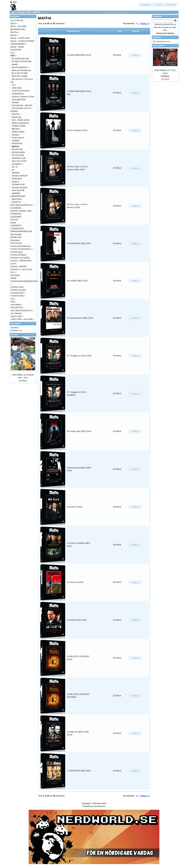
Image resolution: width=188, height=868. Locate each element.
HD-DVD (14, 220)
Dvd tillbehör (16, 208)
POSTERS (15, 275)
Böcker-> (15, 35)
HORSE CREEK (19, 126)
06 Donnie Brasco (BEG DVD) (80, 318)
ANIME (15, 64)
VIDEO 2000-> (17, 316)
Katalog (21, 12)
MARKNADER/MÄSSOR (21, 231)
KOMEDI (16, 141)
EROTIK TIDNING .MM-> (22, 211)
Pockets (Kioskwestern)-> (22, 249)
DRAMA (15, 102)
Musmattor (15, 240)
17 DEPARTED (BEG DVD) (79, 771)
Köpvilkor (15, 328)
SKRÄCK (16, 173)
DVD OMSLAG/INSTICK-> (22, 205)
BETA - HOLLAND (19, 26)
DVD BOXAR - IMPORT (22, 105)
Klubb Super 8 (18, 138)
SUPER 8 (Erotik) (18, 290)
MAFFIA (37, 12)
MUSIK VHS (16, 237)
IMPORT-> (16, 129)
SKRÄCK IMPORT (20, 176)
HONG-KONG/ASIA (20, 123)
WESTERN (17, 199)
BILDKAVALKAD (18, 29)
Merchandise (16, 234)
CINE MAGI (17, 88)
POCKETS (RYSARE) (20, 258)
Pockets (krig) (17, 252)
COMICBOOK (18, 94)
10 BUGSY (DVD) (75, 507)
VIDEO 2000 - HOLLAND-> (23, 319)
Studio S (15, 182)
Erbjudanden (158, 46)
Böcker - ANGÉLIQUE (20, 38)
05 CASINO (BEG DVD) (77, 281)
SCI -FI (15, 167)
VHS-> (14, 302)
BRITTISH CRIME (20, 76)
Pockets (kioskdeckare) (21, 246)
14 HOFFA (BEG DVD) (77, 620)
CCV (14, 85)
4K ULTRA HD (17, 20)
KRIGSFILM (17, 143)
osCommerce (99, 806)
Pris (120, 31)
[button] (145, 5)
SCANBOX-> (17, 164)
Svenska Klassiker (20, 187)
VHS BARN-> (17, 305)
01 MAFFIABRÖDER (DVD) (79, 55)
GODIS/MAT (16, 217)
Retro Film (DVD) (19, 161)
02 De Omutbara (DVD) (77, 130)
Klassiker (16, 135)
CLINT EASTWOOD (21, 91)
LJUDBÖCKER (17, 228)
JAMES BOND (18, 132)
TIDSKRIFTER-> (18, 293)
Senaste (14, 335)
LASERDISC (16, 225)
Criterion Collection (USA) (23, 97)
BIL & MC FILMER (20, 73)
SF (13, 170)
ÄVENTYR (16, 202)
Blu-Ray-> (15, 32)
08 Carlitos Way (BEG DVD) (79, 431)
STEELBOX (17, 179)
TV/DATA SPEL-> (18, 296)
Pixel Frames (16, 243)
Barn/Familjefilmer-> (21, 67)
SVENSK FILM (18, 184)
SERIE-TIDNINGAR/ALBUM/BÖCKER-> (24, 281)
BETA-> (14, 23)
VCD (13, 299)
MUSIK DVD (17, 149)
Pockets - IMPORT (19, 266)
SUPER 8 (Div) (17, 287)
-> (14, 56)
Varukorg (157, 37)
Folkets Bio (17, 117)
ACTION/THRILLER (20, 59)
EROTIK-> (16, 114)
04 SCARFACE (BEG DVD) (79, 243)
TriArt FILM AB (18, 190)
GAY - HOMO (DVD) (21, 120)
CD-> (13, 53)
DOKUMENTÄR (19, 100)
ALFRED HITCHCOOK (22, 61)
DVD (29, 12)
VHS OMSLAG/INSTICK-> (22, 311)
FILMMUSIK (16, 214)
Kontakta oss (16, 330)
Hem (13, 12)
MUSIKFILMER (18, 152)
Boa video (102, 803)
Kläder (14, 223)
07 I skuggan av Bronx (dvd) (79, 356)
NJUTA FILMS (18, 155)
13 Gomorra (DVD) (75, 582)
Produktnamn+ (74, 31)
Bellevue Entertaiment (21, 70)
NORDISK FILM (19, 158)
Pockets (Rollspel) (19, 255)
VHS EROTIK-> (18, 308)
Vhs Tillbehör (16, 313)
